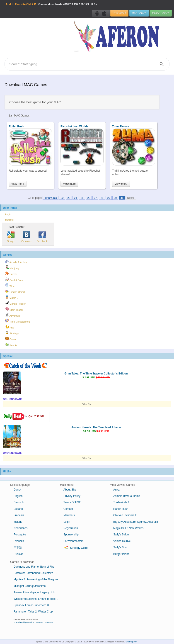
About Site (70, 490)
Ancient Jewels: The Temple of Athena (96, 427)
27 (95, 198)
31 (122, 198)
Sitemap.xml (132, 642)
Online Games (161, 13)
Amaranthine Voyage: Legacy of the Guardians (38, 592)
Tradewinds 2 (121, 502)
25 (82, 198)
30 (115, 198)
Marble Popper (15, 303)
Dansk (17, 490)
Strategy (12, 333)
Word (10, 285)
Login (8, 214)
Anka (116, 490)
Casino (11, 339)
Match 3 (12, 297)
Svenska (19, 541)
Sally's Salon (121, 535)
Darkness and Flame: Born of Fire (34, 567)
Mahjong (12, 267)
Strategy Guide (76, 548)
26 (89, 198)
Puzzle (11, 273)
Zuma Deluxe (121, 126)
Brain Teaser (14, 309)
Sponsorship (71, 535)
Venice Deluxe (122, 541)
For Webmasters (73, 541)
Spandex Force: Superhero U (31, 605)
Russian (18, 554)
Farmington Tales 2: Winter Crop (33, 612)
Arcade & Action (16, 262)
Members (69, 515)
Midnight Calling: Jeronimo (30, 586)
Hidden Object (15, 291)
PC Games (119, 13)
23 (69, 198)
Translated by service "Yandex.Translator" (34, 622)
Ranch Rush (121, 509)
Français (19, 515)
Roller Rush (16, 126)
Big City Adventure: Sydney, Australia (136, 522)
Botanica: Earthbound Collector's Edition (38, 573)
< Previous (51, 198)
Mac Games (139, 13)
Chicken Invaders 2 (125, 515)
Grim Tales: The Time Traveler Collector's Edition (96, 374)
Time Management (17, 321)
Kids (10, 327)
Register (10, 220)
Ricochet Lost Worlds (74, 126)
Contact (68, 509)
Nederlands (21, 528)
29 (109, 198)
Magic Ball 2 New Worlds (128, 528)
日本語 (18, 547)
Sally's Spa (120, 547)
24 (75, 198)
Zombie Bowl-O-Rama (127, 496)
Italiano (18, 522)
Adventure (13, 315)
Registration (71, 528)
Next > (131, 198)
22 (62, 198)
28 (102, 198)
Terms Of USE (72, 502)
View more (18, 184)
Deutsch (19, 502)
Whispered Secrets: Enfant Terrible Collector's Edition (38, 599)
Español (18, 509)
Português (20, 535)
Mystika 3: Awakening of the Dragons (36, 579)
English (18, 496)
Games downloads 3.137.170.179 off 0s (51, 4)
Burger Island (121, 554)
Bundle (11, 345)
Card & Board (15, 279)
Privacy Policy (72, 496)
